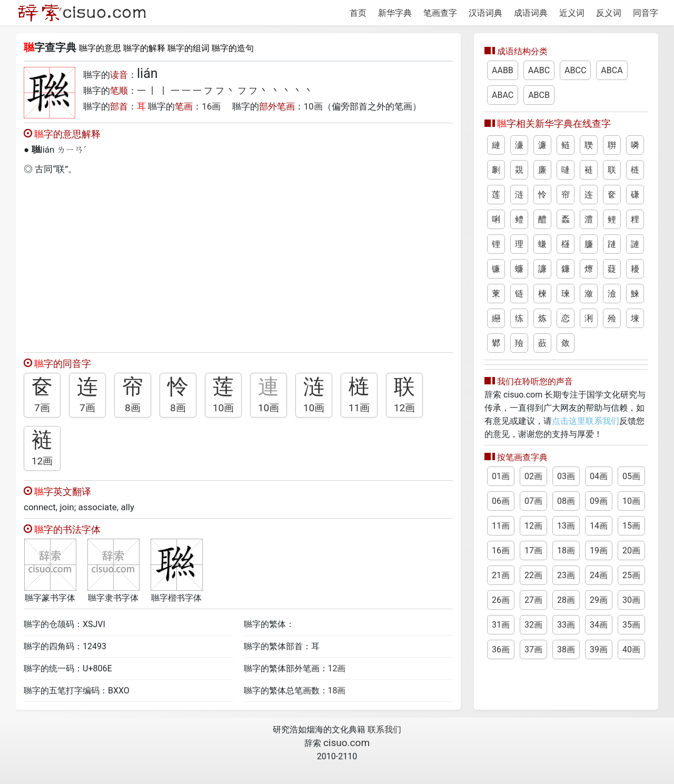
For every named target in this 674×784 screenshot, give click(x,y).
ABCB (539, 95)
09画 (599, 501)
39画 (599, 649)
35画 (631, 625)
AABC (539, 70)
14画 (599, 526)
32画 (533, 625)
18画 (337, 691)
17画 (533, 550)
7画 (42, 408)
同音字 (646, 13)
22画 (533, 575)
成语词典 (531, 13)
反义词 (609, 13)
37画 (533, 649)
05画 (631, 476)
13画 (566, 526)
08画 (566, 501)
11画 (359, 408)
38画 (566, 649)
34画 (599, 625)
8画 (133, 408)
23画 (566, 575)
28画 (566, 600)
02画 (533, 476)
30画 (631, 600)
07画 (533, 501)
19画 (599, 550)
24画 (599, 575)
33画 (566, 625)
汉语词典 (485, 13)
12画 (405, 408)
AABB (503, 70)
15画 (631, 526)
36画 (501, 649)
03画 (566, 476)
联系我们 (384, 730)
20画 (631, 550)
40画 (631, 649)
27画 (533, 600)
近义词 (572, 13)
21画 (501, 575)
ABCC (575, 70)
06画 (501, 501)
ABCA (612, 70)
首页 (358, 13)
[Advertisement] (238, 261)
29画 (599, 600)
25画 (631, 575)
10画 (313, 106)
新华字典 (395, 13)
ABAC (503, 95)
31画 (501, 625)
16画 (211, 106)
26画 (501, 600)
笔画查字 (440, 13)
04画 (599, 476)
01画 (501, 476)
